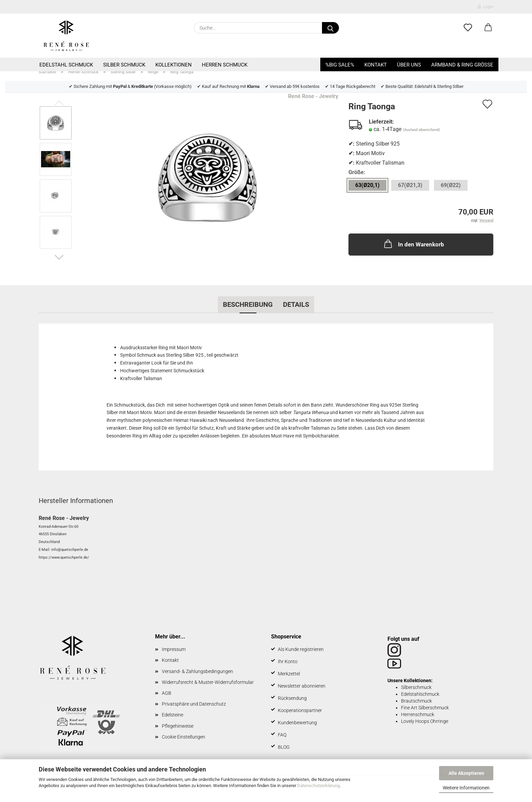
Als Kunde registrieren (301, 649)
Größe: (357, 172)
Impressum (174, 649)
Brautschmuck (416, 701)
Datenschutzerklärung (318, 786)
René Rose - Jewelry (313, 96)
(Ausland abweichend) (421, 130)
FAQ (282, 735)
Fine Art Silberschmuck (425, 708)
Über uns (409, 65)
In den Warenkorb (413, 244)
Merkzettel (289, 674)
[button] (488, 28)
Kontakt (376, 65)
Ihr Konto (288, 661)
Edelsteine (173, 715)
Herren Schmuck (225, 65)
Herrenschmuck (418, 714)
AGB (167, 693)
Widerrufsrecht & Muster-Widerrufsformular (208, 682)
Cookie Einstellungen (184, 737)
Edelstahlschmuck (420, 694)
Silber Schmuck (124, 65)
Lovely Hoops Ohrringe (425, 721)
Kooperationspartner (300, 710)
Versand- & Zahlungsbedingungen (197, 671)
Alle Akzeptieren (466, 773)
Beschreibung (248, 304)
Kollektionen (174, 65)
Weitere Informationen (466, 788)
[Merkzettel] (468, 28)
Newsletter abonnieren (302, 686)
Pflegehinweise (178, 726)
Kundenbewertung (297, 723)
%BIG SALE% (340, 65)
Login (485, 7)
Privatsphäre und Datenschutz (194, 704)
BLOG (284, 747)
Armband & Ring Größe (462, 65)
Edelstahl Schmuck (66, 65)
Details (296, 304)
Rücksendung (292, 698)
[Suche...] (330, 28)
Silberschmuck (416, 687)
